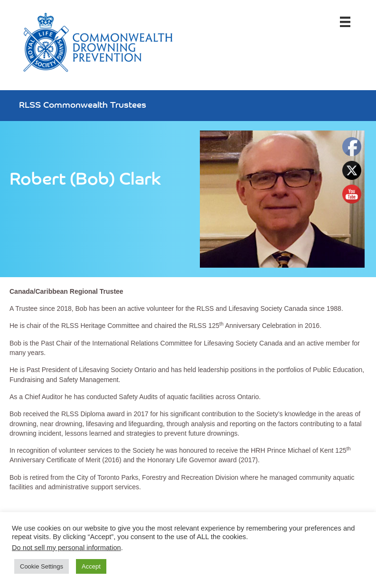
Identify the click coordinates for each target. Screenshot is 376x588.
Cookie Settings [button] (42, 566)
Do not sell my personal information (66, 548)
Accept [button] (91, 566)
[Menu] (345, 22)
